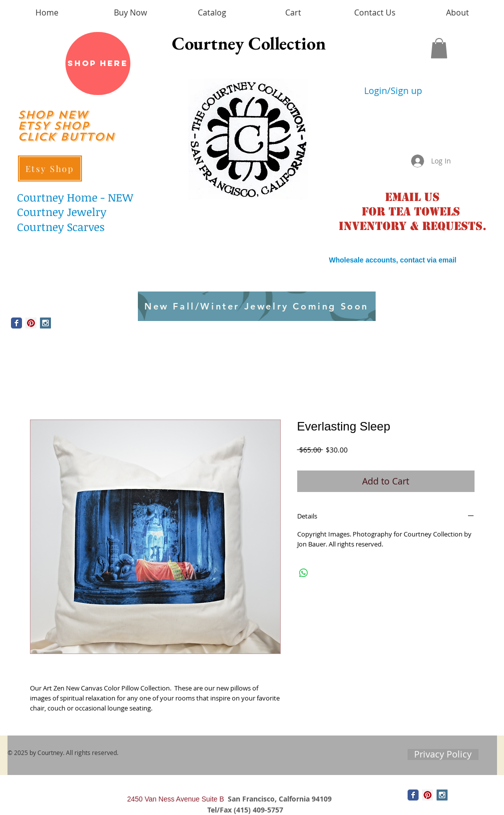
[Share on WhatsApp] (304, 573)
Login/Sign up (393, 91)
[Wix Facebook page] (16, 323)
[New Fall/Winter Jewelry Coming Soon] (257, 306)
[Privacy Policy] (443, 754)
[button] (439, 48)
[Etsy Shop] (50, 168)
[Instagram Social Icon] (45, 323)
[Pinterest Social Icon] (31, 323)
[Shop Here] (98, 63)
